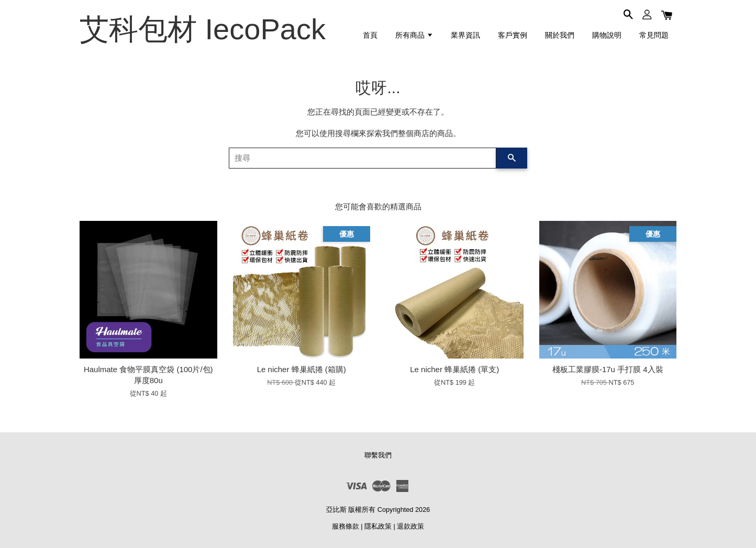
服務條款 (346, 526)
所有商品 (414, 35)
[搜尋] (363, 158)
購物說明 (607, 35)
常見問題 (654, 35)
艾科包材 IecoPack (203, 29)
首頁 (370, 35)
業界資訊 (465, 35)
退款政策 (410, 526)
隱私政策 (378, 526)
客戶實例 (513, 35)
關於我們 (560, 35)
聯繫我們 (378, 455)
